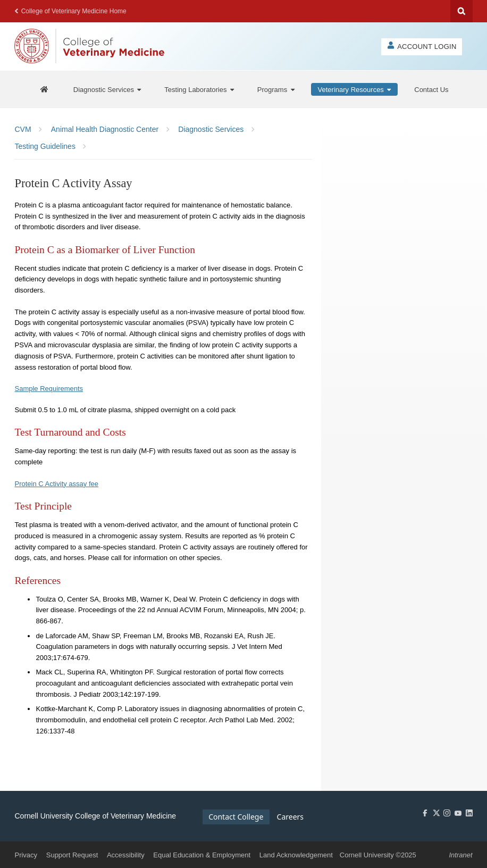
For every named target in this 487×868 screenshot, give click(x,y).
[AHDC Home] (44, 90)
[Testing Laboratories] (199, 90)
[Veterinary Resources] (355, 90)
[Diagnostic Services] (107, 90)
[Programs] (276, 90)
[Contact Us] (431, 90)
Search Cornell (461, 11)
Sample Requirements (49, 389)
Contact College (236, 817)
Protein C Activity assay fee (56, 484)
